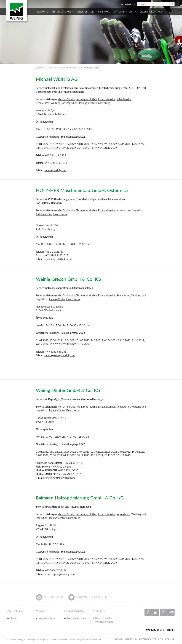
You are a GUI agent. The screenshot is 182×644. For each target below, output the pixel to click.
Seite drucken (53, 597)
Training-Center (87, 103)
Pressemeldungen (76, 618)
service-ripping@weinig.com (60, 574)
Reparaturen (43, 103)
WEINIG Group (128, 4)
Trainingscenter (44, 214)
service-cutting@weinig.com (60, 478)
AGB (160, 639)
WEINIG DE (41, 68)
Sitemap (170, 639)
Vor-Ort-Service (66, 99)
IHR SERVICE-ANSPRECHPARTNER (72, 68)
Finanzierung (103, 103)
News (13, 618)
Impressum (131, 639)
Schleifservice (124, 99)
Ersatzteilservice (107, 99)
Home (119, 639)
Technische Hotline (87, 99)
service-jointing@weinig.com (60, 355)
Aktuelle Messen (47, 618)
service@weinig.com (55, 170)
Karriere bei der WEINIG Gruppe (104, 620)
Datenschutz (148, 639)
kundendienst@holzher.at (58, 259)
